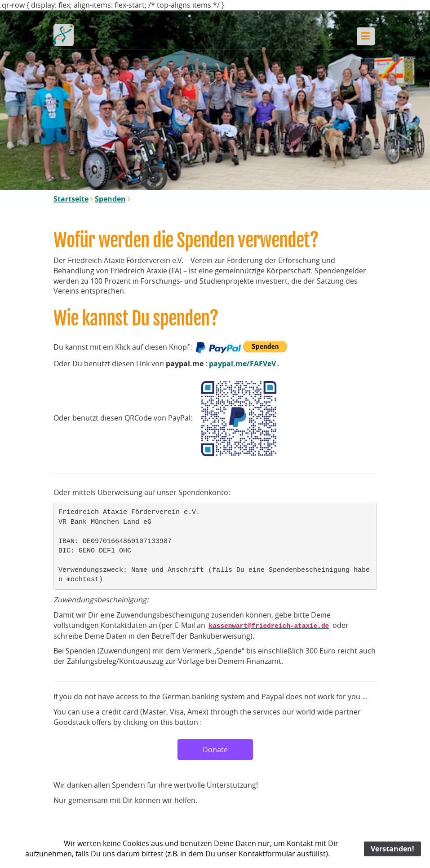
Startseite (71, 199)
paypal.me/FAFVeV (242, 364)
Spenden (110, 199)
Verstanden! (392, 849)
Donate (215, 750)
